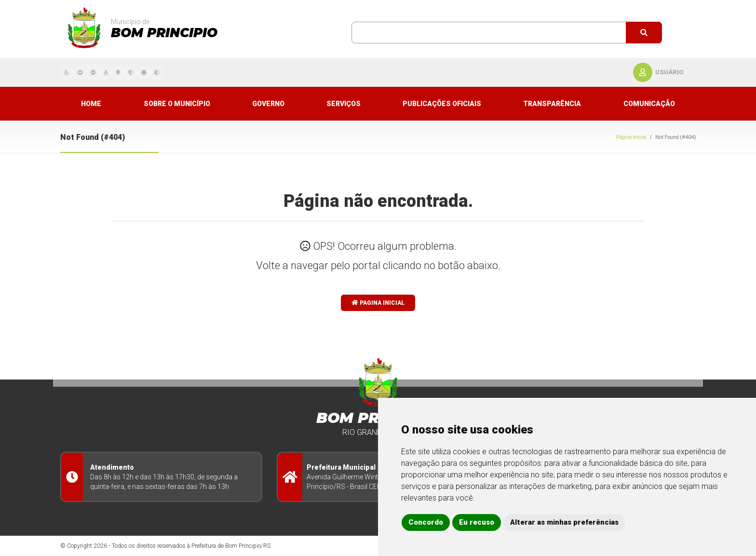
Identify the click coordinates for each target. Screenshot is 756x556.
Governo (268, 104)
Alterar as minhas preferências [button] (564, 522)
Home (91, 104)
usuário (669, 72)
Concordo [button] (426, 522)
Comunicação (649, 104)
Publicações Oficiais (442, 104)
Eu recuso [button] (477, 522)
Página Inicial (631, 137)
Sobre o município (177, 104)
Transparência (552, 104)
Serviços (344, 104)
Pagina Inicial (378, 303)
